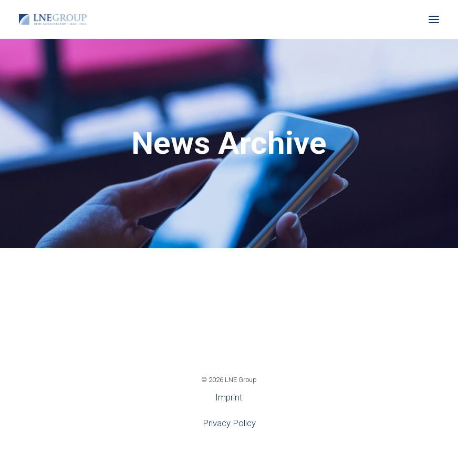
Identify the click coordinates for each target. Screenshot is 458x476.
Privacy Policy (229, 423)
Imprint (229, 397)
